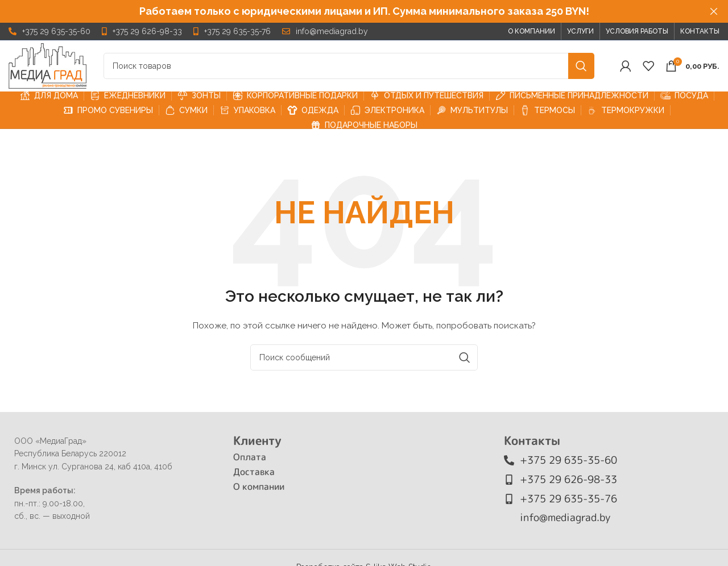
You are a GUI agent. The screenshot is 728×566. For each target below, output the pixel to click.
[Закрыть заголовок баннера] (714, 11)
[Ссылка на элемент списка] (49, 31)
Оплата (250, 457)
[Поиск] (349, 66)
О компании (259, 486)
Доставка (254, 472)
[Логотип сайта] (47, 65)
